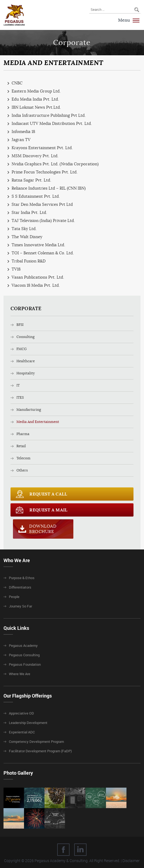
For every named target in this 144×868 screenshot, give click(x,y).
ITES (20, 397)
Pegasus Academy (23, 645)
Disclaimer (131, 861)
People (14, 597)
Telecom (23, 458)
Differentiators (20, 587)
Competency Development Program (36, 741)
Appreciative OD (21, 713)
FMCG (22, 349)
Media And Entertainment (38, 422)
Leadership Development (28, 723)
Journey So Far (20, 606)
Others (22, 470)
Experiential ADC (22, 732)
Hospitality (26, 373)
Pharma (23, 434)
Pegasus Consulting (24, 655)
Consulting (25, 337)
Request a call (48, 494)
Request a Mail (48, 510)
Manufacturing (29, 410)
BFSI (20, 325)
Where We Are (20, 674)
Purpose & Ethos (22, 578)
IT (18, 385)
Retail (21, 446)
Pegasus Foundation (25, 664)
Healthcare (26, 361)
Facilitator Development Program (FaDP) (40, 751)
